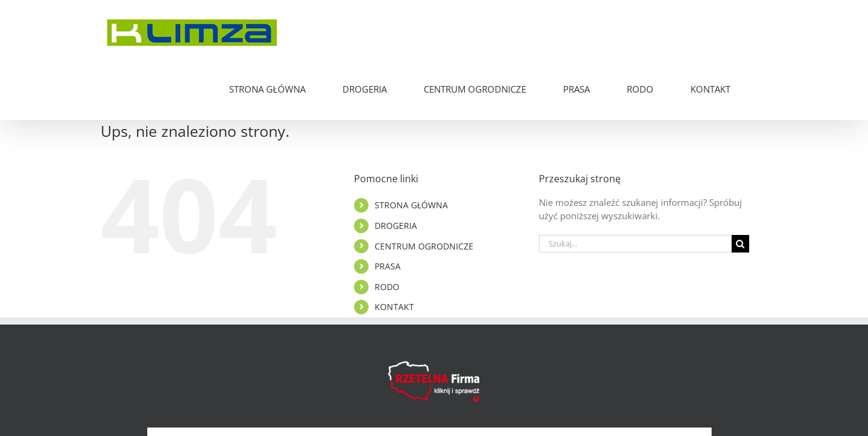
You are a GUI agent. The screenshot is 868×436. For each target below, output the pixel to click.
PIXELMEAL (564, 396)
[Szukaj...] (635, 187)
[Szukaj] (740, 187)
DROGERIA (396, 169)
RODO (387, 230)
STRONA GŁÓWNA (411, 148)
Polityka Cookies (459, 396)
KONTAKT (394, 250)
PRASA (388, 209)
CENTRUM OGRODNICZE (424, 189)
